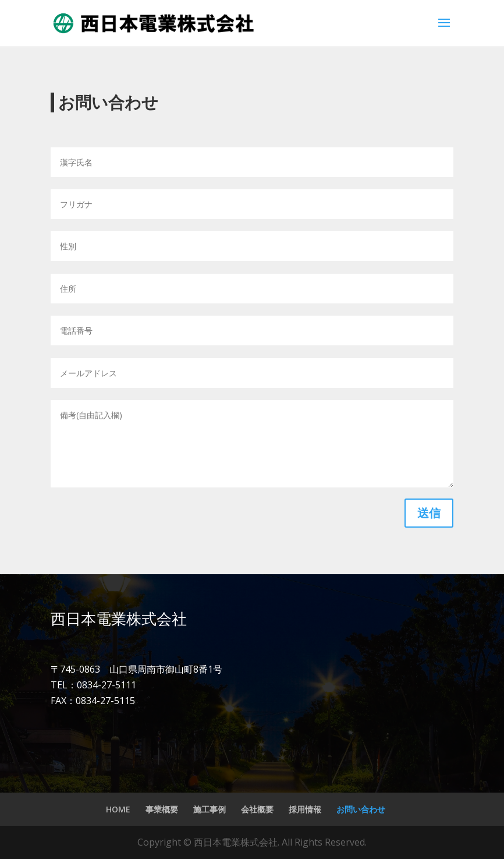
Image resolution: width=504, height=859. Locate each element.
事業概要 (162, 809)
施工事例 (210, 809)
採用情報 (305, 809)
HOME (118, 809)
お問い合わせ (361, 809)
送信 (429, 513)
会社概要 (257, 809)
